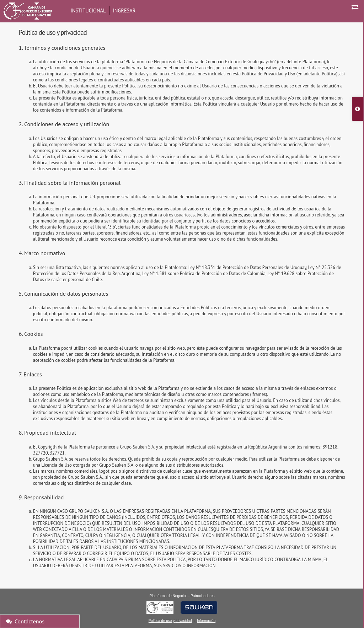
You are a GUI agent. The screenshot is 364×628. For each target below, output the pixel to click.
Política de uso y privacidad (170, 621)
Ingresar (124, 10)
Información (206, 621)
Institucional (88, 10)
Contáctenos (25, 621)
